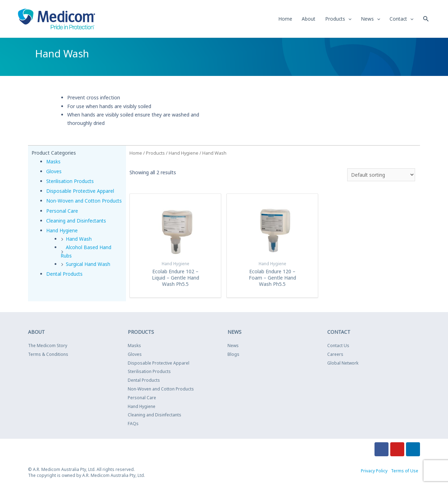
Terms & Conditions (48, 355)
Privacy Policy (374, 471)
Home (136, 153)
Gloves (54, 172)
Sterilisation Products (71, 181)
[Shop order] (380, 175)
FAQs (133, 424)
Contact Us (338, 346)
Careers (335, 355)
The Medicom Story (48, 346)
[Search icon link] (426, 19)
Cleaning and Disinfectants (77, 229)
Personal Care (62, 219)
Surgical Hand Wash (88, 273)
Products (155, 153)
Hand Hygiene (62, 239)
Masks (54, 162)
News (233, 346)
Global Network (343, 363)
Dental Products (65, 283)
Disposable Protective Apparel (81, 191)
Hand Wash (79, 248)
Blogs (233, 355)
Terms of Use (405, 471)
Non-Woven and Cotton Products (161, 390)
